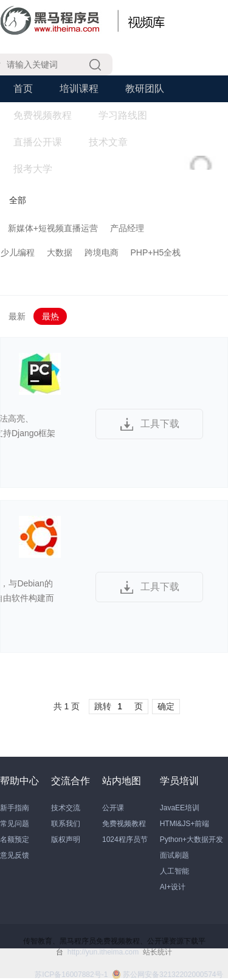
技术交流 (66, 808)
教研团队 (145, 89)
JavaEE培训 (180, 808)
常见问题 (15, 824)
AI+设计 (173, 887)
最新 (17, 316)
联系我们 (66, 824)
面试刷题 (174, 855)
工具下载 (160, 424)
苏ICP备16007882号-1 (71, 975)
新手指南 (15, 808)
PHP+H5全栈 (156, 252)
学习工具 (174, 142)
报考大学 (33, 169)
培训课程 (79, 89)
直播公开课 (38, 142)
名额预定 (15, 839)
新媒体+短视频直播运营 (53, 228)
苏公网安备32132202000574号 (168, 975)
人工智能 (174, 871)
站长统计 (157, 952)
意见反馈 (15, 855)
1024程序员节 (125, 839)
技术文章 (108, 142)
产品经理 (127, 228)
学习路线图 (123, 115)
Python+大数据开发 (192, 839)
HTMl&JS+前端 (185, 824)
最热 (50, 316)
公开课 (113, 808)
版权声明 (66, 839)
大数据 (60, 252)
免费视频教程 (43, 115)
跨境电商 (102, 252)
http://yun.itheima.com (103, 952)
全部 (18, 200)
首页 (23, 89)
